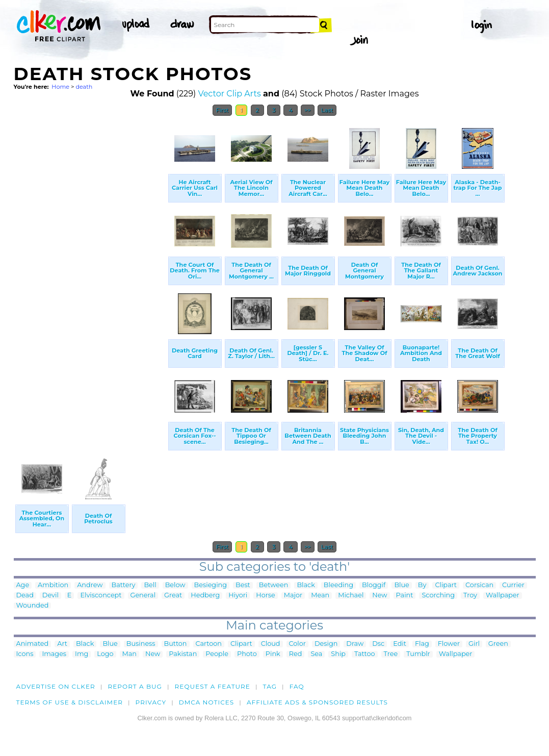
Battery (124, 585)
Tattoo (365, 654)
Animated (33, 644)
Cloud (271, 644)
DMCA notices (207, 702)
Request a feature (213, 686)
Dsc (378, 644)
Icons (25, 654)
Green (498, 644)
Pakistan (183, 654)
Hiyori (238, 596)
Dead (25, 596)
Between (274, 585)
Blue (401, 585)
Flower (449, 644)
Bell (150, 585)
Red (296, 654)
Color (297, 644)
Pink (273, 654)
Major (293, 596)
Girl (474, 644)
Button (176, 644)
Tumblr (418, 654)
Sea (316, 654)
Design (326, 644)
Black (306, 585)
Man (129, 654)
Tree (391, 654)
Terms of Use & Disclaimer (70, 702)
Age (23, 585)
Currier (513, 585)
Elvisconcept (101, 596)
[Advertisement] (90, 274)
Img (82, 654)
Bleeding (338, 585)
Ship (338, 654)
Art (62, 644)
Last (327, 110)
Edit (400, 644)
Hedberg (205, 596)
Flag (422, 644)
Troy (470, 596)
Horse (266, 596)
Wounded (33, 606)
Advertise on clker (56, 686)
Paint (405, 596)
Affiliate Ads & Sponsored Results (317, 702)
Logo (105, 654)
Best (243, 585)
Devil (50, 596)
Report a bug (135, 686)
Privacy (151, 702)
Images (54, 654)
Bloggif (374, 585)
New (380, 596)
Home (60, 87)
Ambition (53, 585)
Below (175, 585)
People (217, 654)
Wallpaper (503, 596)
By (422, 585)
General (143, 596)
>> (308, 110)
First (223, 110)
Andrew (90, 585)
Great (173, 596)
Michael (351, 596)
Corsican (479, 585)
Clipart (446, 585)
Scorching (438, 596)
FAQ (297, 686)
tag (270, 686)
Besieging (211, 585)
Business (141, 644)
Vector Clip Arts (229, 94)
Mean (320, 596)
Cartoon (209, 644)
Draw (355, 644)
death (84, 87)
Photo (247, 654)
